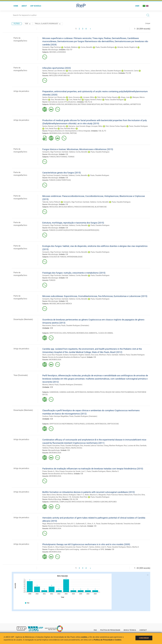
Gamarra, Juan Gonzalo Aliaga (79, 126)
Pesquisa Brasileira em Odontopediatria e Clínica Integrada (69, 131)
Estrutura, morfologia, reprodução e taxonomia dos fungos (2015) (73, 223)
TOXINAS (71, 157)
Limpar (148, 23)
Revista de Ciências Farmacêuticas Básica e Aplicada (67, 526)
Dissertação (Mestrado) (23, 319)
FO (127, 73)
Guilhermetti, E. (81, 524)
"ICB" (28, 24)
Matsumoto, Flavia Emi (132, 495)
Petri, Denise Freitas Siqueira (108, 97)
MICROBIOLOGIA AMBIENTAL (87, 333)
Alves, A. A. (91, 524)
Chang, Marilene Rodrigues (113, 446)
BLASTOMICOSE (101, 207)
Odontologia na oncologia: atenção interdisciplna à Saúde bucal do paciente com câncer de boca (83, 73)
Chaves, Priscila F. (82, 547)
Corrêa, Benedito (82, 152)
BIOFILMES (113, 502)
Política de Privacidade (110, 630)
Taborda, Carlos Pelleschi (51, 202)
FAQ (95, 630)
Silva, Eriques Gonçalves (51, 446)
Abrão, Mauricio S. (91, 495)
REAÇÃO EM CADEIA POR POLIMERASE (120, 392)
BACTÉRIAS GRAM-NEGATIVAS (89, 104)
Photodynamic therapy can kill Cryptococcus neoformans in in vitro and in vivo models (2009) (86, 544)
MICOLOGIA (54, 207)
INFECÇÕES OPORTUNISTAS (59, 76)
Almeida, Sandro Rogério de (127, 47)
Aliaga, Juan (125, 97)
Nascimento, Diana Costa (51, 325)
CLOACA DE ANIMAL (106, 333)
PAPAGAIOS (71, 333)
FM (77, 499)
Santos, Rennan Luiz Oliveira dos (54, 71)
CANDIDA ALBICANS (67, 392)
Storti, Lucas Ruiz (49, 355)
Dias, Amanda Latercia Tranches (91, 446)
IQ (91, 102)
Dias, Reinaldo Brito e (58, 100)
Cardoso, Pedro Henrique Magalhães (55, 416)
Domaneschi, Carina (131, 71)
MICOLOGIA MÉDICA (66, 207)
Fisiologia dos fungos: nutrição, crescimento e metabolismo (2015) (74, 273)
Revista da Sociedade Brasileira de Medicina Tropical (67, 357)
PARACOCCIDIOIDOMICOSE (84, 207)
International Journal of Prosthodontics (62, 102)
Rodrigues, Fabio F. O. (76, 495)
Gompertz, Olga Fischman (52, 47)
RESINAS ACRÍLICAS (57, 104)
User (137, 6)
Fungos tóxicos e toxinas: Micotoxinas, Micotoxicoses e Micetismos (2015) (78, 149)
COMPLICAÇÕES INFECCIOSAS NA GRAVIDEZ (76, 502)
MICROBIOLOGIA (71, 104)
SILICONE (66, 133)
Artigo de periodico (21, 91)
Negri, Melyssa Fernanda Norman (54, 524)
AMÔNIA (126, 104)
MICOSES (53, 52)
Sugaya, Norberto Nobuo (93, 100)
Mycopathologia (54, 450)
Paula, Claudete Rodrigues (105, 47)
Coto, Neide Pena (75, 100)
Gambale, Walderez (71, 47)
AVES (64, 333)
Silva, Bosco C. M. (65, 497)
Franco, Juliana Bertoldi (93, 71)
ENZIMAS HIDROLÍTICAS (96, 392)
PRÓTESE (73, 133)
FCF (71, 50)
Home (16, 6)
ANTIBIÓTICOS (135, 104)
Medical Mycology (55, 499)
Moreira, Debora (48, 385)
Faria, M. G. (71, 524)
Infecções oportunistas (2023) (57, 68)
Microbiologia (53, 50)
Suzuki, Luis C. (81, 471)
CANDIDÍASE (54, 392)
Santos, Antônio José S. (98, 547)
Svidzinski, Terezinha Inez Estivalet (128, 524)
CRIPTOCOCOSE (113, 424)
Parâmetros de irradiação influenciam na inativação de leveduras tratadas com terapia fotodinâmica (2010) (93, 469)
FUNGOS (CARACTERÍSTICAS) (60, 180)
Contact (143, 630)
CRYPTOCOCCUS (56, 333)
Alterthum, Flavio (105, 355)
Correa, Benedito (87, 47)
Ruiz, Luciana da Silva (76, 71)
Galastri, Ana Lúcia (91, 355)
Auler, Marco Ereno (49, 495)
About (24, 6)
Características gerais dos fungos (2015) (62, 173)
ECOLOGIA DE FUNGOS (58, 257)
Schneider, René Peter (80, 497)
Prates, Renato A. (49, 471)
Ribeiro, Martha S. (113, 471)
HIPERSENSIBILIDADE (75, 257)
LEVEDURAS (61, 52)
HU (74, 499)
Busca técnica (130, 630)
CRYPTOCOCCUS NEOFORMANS (61, 424)
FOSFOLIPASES (79, 424)
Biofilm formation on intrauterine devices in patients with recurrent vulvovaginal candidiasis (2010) (89, 492)
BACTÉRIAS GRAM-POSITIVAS (112, 104)
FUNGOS (52, 157)
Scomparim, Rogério (77, 355)
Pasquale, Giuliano (62, 355)
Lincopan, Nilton (88, 97)
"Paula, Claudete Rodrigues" (48, 24)
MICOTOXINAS (62, 157)
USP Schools (36, 6)
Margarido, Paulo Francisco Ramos (111, 495)
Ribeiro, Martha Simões (74, 448)
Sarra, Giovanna (74, 97)
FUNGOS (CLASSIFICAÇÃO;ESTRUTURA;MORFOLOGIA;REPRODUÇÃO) (74, 230)
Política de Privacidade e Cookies (108, 640)
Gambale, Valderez (68, 152)
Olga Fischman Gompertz (51, 175)
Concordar (144, 638)
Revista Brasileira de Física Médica (61, 474)
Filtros (17, 24)
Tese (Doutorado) (21, 375)
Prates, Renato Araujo (57, 448)
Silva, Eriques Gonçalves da (65, 471)
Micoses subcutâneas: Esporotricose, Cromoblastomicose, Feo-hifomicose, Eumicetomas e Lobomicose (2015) (95, 296)
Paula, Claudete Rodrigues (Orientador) (75, 325)
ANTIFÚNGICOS (81, 392)
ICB (68, 50)
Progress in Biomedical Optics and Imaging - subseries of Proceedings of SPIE (76, 549)
